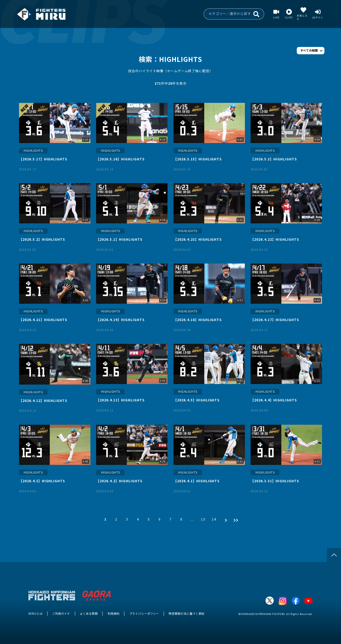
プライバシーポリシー (144, 613)
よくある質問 (89, 613)
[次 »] (225, 519)
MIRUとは (36, 613)
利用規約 (113, 613)
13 (203, 519)
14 (214, 519)
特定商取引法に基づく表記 (187, 613)
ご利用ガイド (61, 613)
